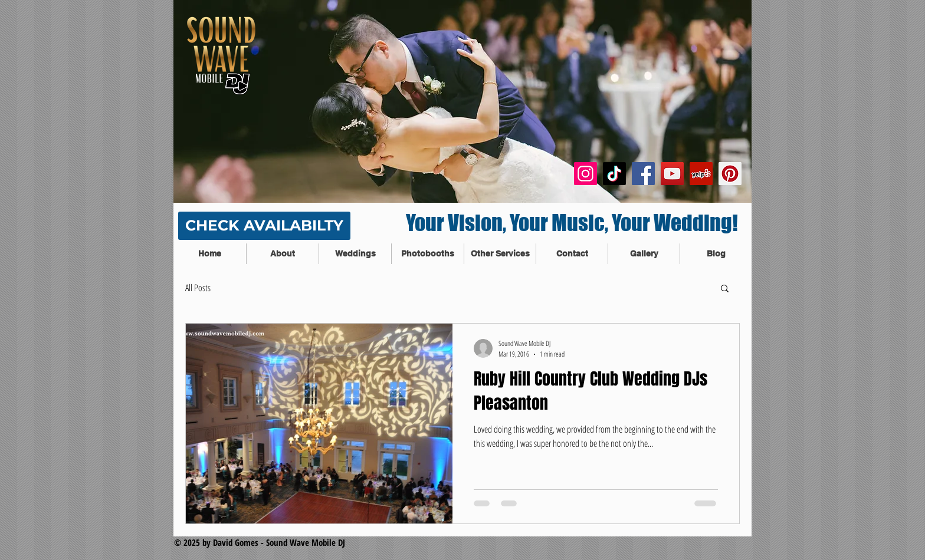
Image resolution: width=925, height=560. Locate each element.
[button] (725, 289)
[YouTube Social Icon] (672, 174)
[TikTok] (614, 174)
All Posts (198, 288)
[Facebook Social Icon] (643, 174)
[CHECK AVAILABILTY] (264, 226)
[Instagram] (585, 174)
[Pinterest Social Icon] (730, 174)
